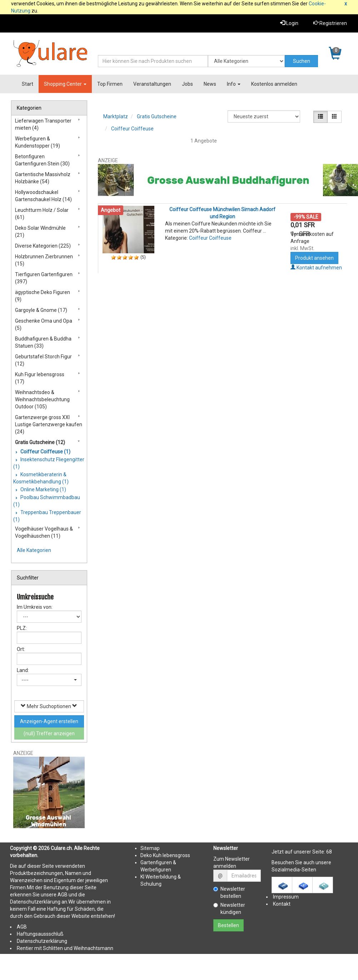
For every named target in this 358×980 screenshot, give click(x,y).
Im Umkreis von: (35, 607)
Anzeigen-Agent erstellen (49, 721)
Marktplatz (116, 116)
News (210, 84)
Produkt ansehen (314, 258)
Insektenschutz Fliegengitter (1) (49, 463)
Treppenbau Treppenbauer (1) (47, 516)
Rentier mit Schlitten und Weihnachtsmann (65, 948)
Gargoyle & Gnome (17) (41, 310)
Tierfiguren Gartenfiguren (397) (44, 278)
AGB (22, 927)
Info (234, 84)
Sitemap (150, 848)
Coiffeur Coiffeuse (132, 129)
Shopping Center (65, 84)
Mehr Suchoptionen (49, 706)
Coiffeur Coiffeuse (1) (45, 452)
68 (329, 852)
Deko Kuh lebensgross (165, 855)
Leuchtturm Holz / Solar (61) (42, 214)
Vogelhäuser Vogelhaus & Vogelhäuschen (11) (44, 532)
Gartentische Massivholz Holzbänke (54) (43, 178)
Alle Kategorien (34, 550)
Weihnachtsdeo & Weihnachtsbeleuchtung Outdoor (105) (42, 399)
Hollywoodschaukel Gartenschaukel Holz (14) (43, 196)
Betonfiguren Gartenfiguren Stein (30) (42, 160)
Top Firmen (110, 84)
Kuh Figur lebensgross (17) (40, 378)
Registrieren (330, 23)
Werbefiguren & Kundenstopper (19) (38, 142)
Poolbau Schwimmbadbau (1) (47, 501)
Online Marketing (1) (43, 489)
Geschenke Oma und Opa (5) (44, 324)
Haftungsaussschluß (40, 934)
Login (289, 23)
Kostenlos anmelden (274, 84)
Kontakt (282, 904)
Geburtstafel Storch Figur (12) (43, 360)
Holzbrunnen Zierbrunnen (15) (44, 260)
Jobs (187, 84)
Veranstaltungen (152, 84)
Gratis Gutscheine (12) (40, 442)
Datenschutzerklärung (42, 941)
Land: (23, 670)
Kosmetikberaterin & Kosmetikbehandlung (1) (41, 478)
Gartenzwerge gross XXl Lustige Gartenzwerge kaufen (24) (49, 424)
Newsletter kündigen (229, 909)
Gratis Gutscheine (157, 116)
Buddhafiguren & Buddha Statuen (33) (43, 342)
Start (28, 84)
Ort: (21, 649)
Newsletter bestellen (229, 892)
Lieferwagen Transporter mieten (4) (43, 124)
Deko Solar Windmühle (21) (40, 232)
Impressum (286, 897)
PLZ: (22, 628)
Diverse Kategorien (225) (43, 246)
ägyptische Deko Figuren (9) (43, 296)
